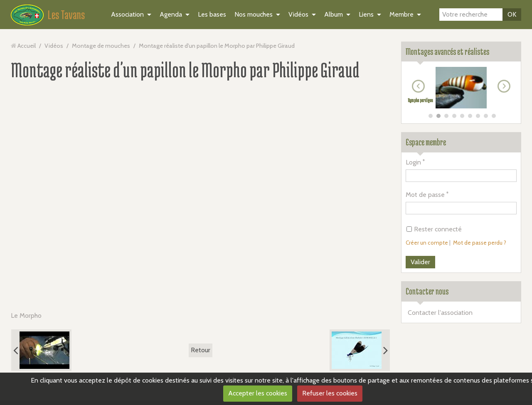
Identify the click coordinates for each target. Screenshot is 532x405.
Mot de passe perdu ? (480, 243)
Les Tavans (66, 15)
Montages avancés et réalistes (447, 52)
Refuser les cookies (330, 393)
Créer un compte (427, 243)
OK (512, 14)
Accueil (27, 46)
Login (413, 162)
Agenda (171, 14)
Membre (401, 14)
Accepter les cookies (258, 393)
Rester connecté (434, 229)
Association (127, 14)
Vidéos (298, 14)
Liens (366, 14)
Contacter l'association (440, 313)
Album (334, 14)
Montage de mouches (101, 46)
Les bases (212, 14)
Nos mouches (254, 14)
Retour (201, 350)
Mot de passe (425, 195)
